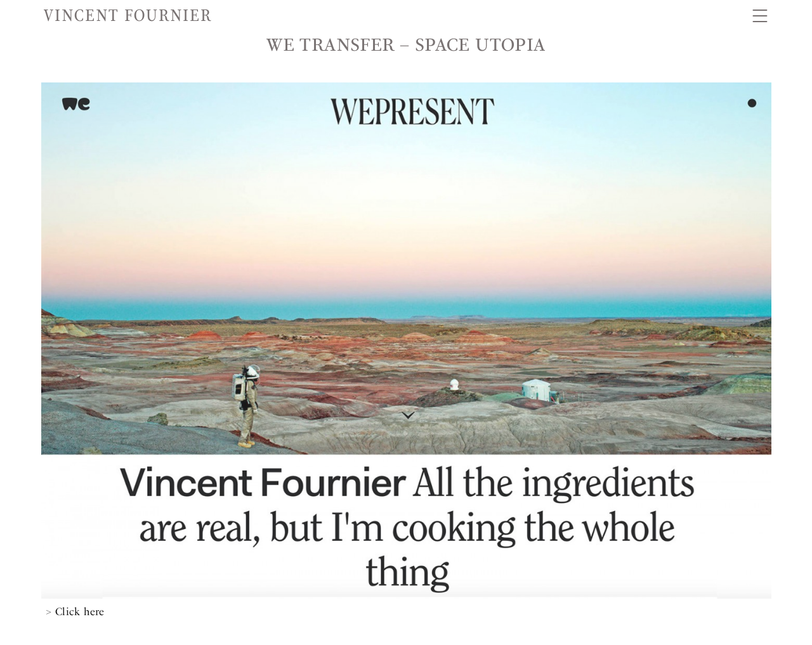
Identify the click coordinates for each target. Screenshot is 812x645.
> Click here (75, 611)
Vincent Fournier (128, 16)
